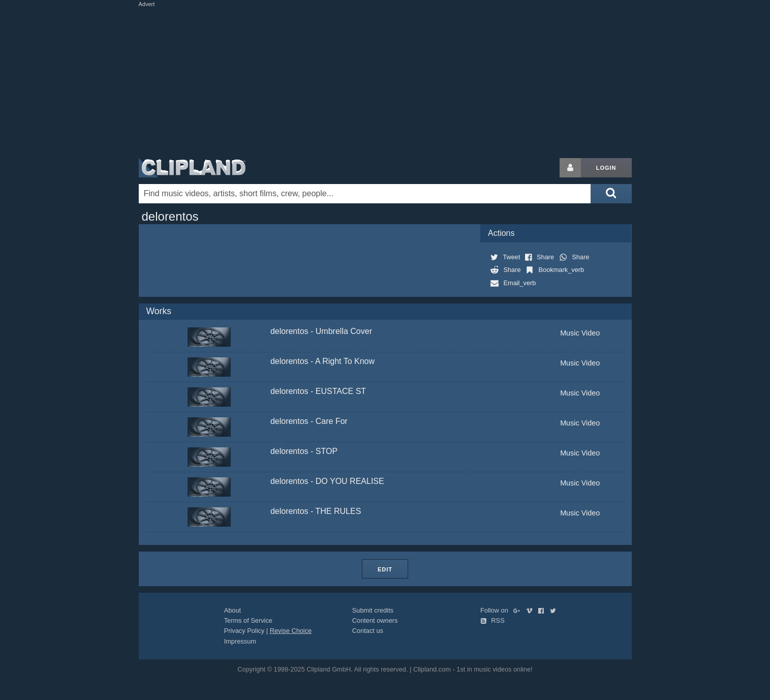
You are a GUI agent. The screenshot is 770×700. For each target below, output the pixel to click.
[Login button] (570, 168)
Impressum (240, 641)
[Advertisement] (385, 80)
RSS (492, 620)
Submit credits (373, 610)
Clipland (192, 168)
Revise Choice (291, 631)
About (233, 610)
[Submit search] (611, 194)
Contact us (368, 631)
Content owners (375, 620)
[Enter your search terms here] (365, 194)
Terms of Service (248, 620)
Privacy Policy (244, 631)
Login (606, 168)
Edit (385, 569)
